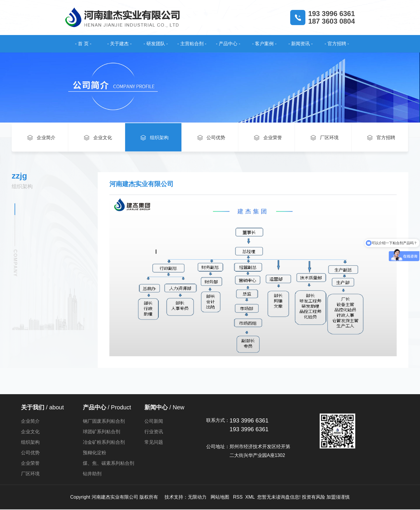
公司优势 (30, 453)
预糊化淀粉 (94, 453)
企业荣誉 (30, 464)
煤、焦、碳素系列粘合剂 (108, 464)
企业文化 (30, 432)
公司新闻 (154, 422)
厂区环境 (30, 474)
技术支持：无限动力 (185, 498)
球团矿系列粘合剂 (101, 432)
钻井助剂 (92, 474)
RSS (238, 498)
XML (250, 498)
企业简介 (30, 422)
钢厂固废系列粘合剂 (104, 422)
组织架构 (30, 443)
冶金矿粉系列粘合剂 (104, 443)
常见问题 (154, 443)
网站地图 (220, 498)
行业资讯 (154, 432)
